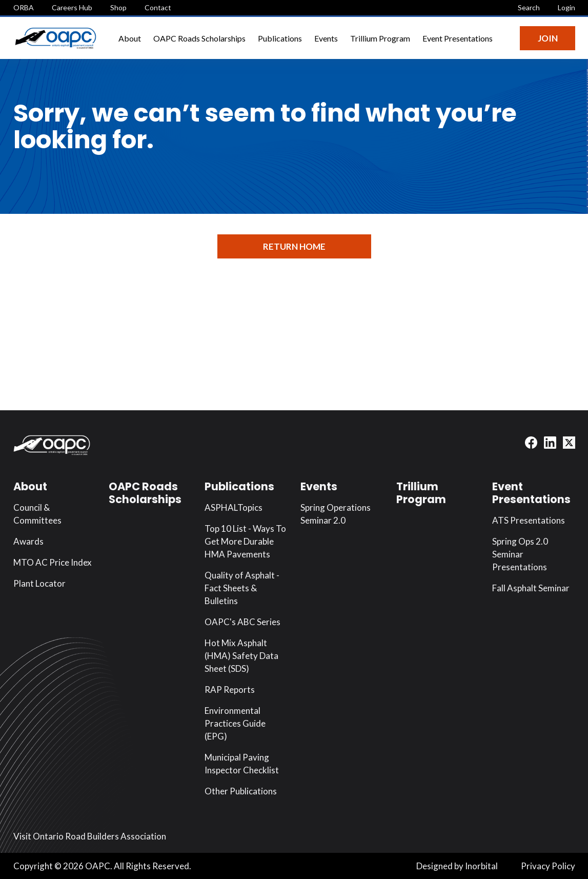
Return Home (294, 246)
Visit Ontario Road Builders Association (90, 836)
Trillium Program (380, 38)
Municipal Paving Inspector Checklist (242, 764)
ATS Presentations (529, 520)
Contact (158, 7)
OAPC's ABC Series (242, 622)
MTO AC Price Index (53, 562)
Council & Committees (37, 514)
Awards (28, 541)
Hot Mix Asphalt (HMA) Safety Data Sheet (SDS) (241, 656)
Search (529, 7)
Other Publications (241, 791)
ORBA (24, 7)
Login (566, 7)
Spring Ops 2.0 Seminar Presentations (520, 554)
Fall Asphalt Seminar (531, 588)
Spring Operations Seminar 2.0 (336, 514)
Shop (118, 7)
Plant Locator (39, 583)
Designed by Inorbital (457, 866)
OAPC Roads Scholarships (199, 38)
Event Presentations (458, 38)
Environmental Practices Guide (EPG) (235, 723)
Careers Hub (72, 7)
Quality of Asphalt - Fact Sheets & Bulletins (242, 588)
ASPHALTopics (234, 507)
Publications (280, 38)
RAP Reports (230, 690)
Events (326, 38)
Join (548, 38)
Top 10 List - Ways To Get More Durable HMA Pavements (245, 541)
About (130, 38)
